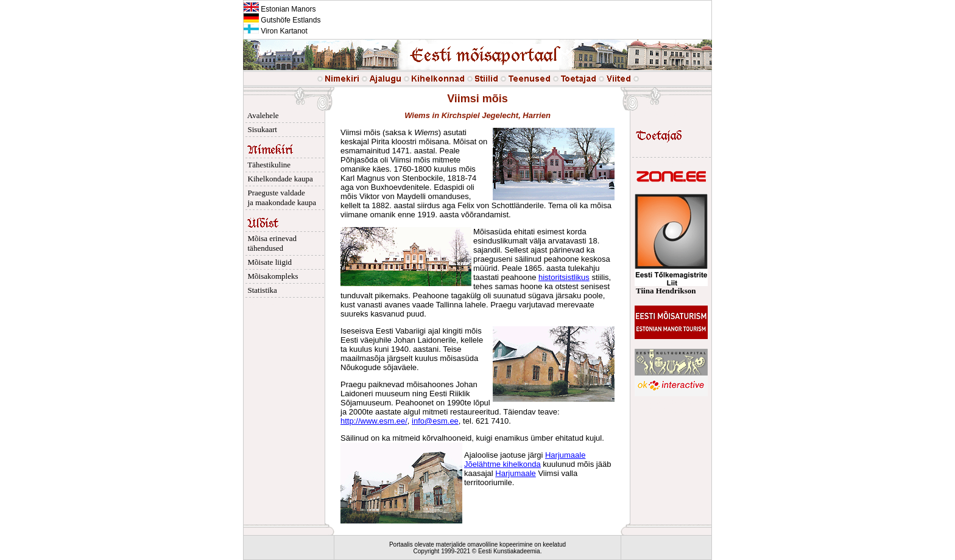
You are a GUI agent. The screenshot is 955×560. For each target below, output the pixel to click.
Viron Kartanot (276, 31)
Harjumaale (565, 455)
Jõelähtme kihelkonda (502, 464)
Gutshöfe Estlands (282, 20)
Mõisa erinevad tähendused (270, 243)
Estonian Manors (280, 9)
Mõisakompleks (271, 276)
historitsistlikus (564, 277)
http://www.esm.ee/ (374, 421)
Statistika (260, 290)
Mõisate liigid (268, 262)
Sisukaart (260, 129)
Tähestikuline (267, 165)
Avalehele (261, 115)
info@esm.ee (435, 421)
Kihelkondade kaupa (278, 179)
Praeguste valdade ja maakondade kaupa (280, 198)
